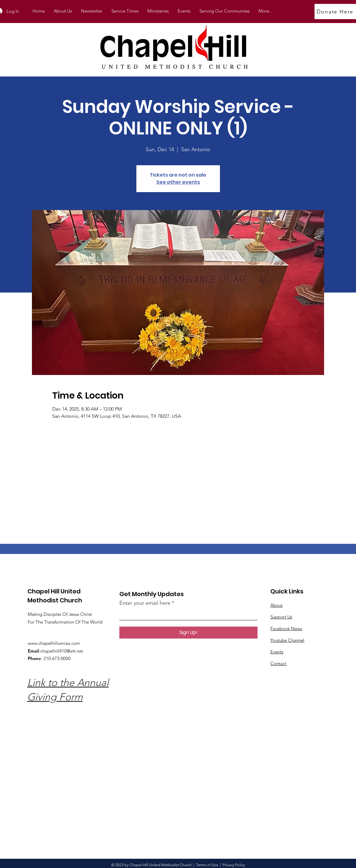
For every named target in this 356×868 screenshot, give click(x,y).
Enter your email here (145, 603)
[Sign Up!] (188, 633)
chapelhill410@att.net (62, 651)
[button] (158, 11)
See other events (178, 182)
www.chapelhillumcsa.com (54, 643)
